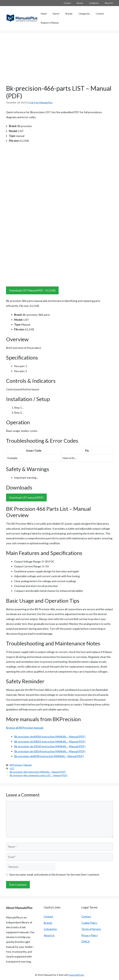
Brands (80, 3)
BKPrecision (16, 765)
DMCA (85, 942)
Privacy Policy (89, 935)
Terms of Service (91, 929)
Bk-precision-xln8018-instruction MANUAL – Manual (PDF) (49, 756)
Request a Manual (50, 23)
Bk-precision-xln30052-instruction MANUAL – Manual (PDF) (50, 742)
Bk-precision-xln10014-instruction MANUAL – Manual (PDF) (50, 751)
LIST (12, 768)
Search (56, 14)
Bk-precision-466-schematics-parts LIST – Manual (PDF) (38, 775)
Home (44, 14)
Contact (67, 3)
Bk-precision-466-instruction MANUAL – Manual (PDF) (38, 772)
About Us (109, 3)
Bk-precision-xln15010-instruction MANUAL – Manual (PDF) (50, 746)
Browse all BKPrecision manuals (25, 728)
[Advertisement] (59, 62)
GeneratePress (76, 975)
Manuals (27, 765)
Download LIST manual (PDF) (26, 497)
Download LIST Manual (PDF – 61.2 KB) (32, 290)
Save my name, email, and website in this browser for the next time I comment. (55, 874)
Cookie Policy (89, 923)
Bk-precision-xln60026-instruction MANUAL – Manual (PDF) (50, 737)
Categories (94, 3)
